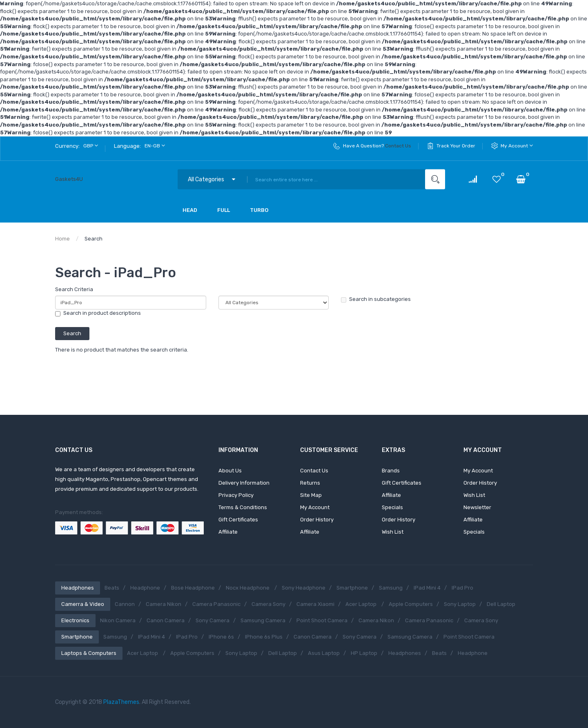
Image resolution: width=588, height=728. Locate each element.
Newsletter (477, 507)
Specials (392, 507)
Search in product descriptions (98, 313)
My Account (517, 146)
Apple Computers (411, 604)
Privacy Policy (236, 495)
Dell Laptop (501, 604)
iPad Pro (462, 588)
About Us (230, 471)
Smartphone (352, 588)
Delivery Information (244, 483)
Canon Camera (166, 620)
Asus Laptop (324, 653)
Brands (391, 471)
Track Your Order (456, 146)
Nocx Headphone (248, 588)
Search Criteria (74, 289)
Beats (112, 588)
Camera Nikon (164, 604)
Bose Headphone (193, 588)
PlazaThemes (121, 702)
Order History (317, 520)
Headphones (78, 588)
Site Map (311, 495)
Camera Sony (268, 604)
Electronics (75, 620)
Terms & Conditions (243, 507)
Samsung (391, 588)
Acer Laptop (362, 604)
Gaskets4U (69, 179)
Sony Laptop (460, 604)
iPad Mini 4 (427, 588)
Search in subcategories (376, 299)
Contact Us (398, 146)
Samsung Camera (263, 620)
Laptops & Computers (89, 653)
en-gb (155, 146)
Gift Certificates (238, 520)
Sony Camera (213, 620)
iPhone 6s (221, 637)
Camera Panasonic (216, 604)
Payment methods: (79, 512)
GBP (91, 146)
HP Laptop (364, 653)
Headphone (145, 588)
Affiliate (228, 532)
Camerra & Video (83, 604)
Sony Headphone (304, 588)
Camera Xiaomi (315, 604)
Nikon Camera (118, 620)
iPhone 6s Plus (264, 637)
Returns (310, 483)
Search (94, 239)
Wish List (393, 532)
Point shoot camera (322, 620)
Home (62, 239)
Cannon (125, 604)
